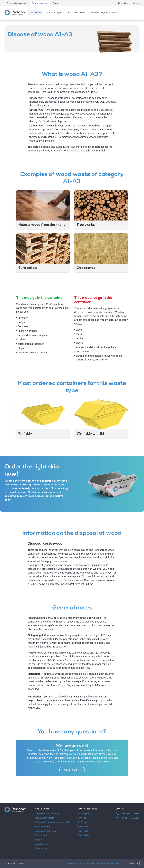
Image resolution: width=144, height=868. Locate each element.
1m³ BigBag (84, 814)
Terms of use (73, 863)
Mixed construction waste (47, 814)
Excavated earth (43, 827)
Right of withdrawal (104, 863)
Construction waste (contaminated (52, 822)
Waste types (35, 13)
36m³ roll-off (84, 835)
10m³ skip (83, 827)
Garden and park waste (46, 831)
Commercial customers (17, 3)
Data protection (87, 863)
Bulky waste (41, 848)
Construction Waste (44, 818)
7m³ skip (82, 822)
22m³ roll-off (84, 831)
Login (123, 3)
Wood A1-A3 (41, 835)
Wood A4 (39, 840)
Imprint (117, 863)
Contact (136, 3)
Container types (55, 13)
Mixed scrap (41, 844)
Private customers (40, 3)
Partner (56, 3)
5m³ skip (82, 818)
